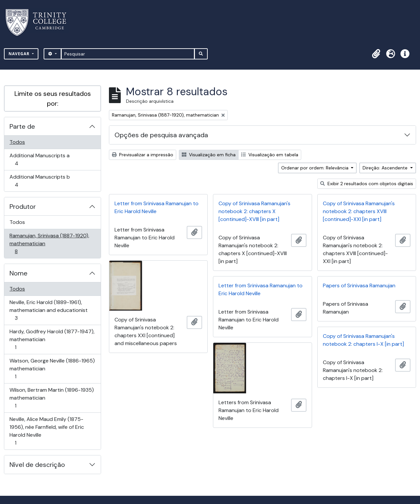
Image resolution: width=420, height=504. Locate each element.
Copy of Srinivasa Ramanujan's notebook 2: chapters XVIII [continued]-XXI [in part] (359, 211)
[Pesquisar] (128, 54)
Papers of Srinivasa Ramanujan (359, 285)
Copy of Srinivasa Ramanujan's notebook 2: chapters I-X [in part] (363, 340)
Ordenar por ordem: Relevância (315, 168)
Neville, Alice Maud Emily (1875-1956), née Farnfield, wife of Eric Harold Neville (47, 431)
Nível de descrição (37, 465)
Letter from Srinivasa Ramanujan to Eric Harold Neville (157, 207)
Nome (19, 273)
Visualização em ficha (209, 155)
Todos (17, 142)
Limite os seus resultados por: (53, 99)
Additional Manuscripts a (39, 159)
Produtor (23, 207)
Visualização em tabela (270, 155)
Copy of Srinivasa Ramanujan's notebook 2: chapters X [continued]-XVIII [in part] (254, 211)
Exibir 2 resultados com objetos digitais (367, 184)
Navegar (20, 54)
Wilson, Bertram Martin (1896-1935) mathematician (52, 398)
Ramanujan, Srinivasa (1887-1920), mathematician (49, 243)
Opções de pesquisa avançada (161, 135)
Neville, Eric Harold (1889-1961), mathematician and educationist (48, 310)
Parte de (22, 126)
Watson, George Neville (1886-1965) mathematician (52, 369)
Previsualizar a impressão (143, 155)
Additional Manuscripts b (40, 181)
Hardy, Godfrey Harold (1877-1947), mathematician (52, 339)
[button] (376, 54)
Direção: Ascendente (386, 168)
